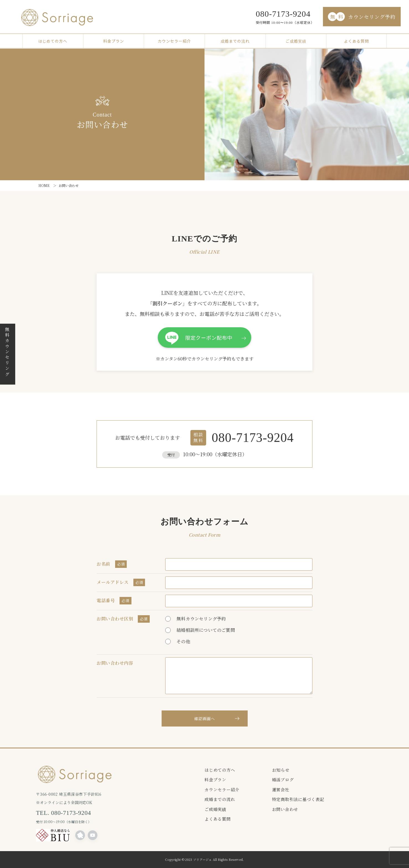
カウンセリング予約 (362, 17)
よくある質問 (356, 41)
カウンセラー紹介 (174, 41)
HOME (44, 185)
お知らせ (281, 770)
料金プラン (114, 41)
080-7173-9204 (283, 14)
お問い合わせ (285, 809)
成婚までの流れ (235, 41)
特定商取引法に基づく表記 (298, 799)
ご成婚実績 (296, 41)
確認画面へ (205, 718)
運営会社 (281, 790)
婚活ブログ (283, 780)
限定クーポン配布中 (209, 338)
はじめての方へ (53, 41)
